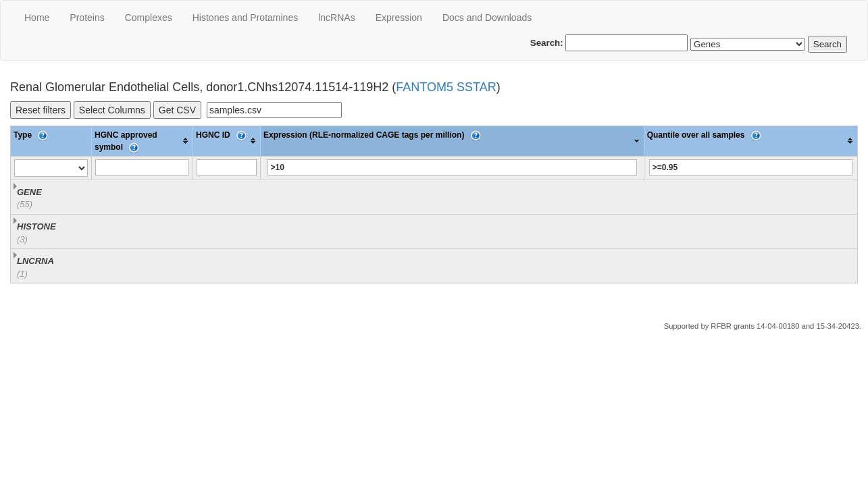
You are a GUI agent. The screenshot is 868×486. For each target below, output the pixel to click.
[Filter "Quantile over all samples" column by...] (751, 167)
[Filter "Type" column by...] (51, 168)
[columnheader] (143, 141)
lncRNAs (336, 18)
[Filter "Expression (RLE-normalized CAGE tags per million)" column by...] (453, 167)
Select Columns (112, 110)
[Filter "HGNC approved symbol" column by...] (142, 167)
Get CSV (177, 110)
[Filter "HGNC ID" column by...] (227, 167)
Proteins (87, 18)
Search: (609, 43)
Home (37, 18)
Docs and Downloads (487, 18)
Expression (399, 18)
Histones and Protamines (245, 18)
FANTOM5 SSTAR (446, 87)
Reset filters (41, 110)
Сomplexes (149, 18)
